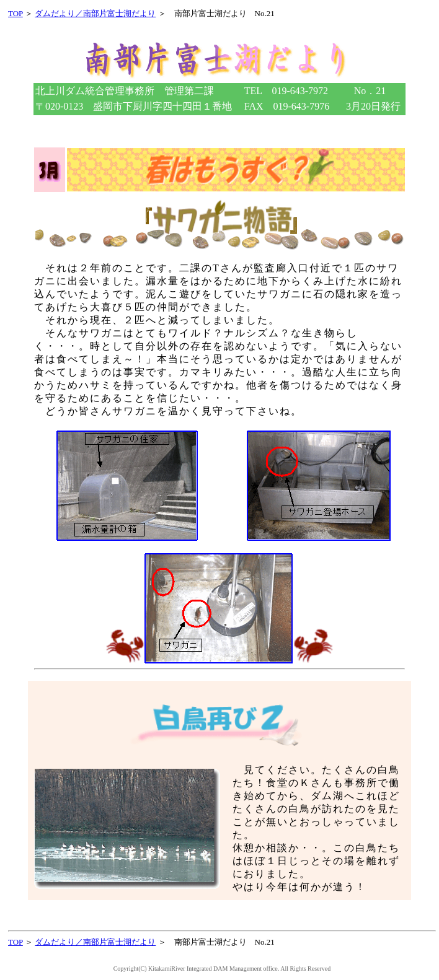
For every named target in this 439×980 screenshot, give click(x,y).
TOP (16, 13)
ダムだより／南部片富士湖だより (95, 13)
